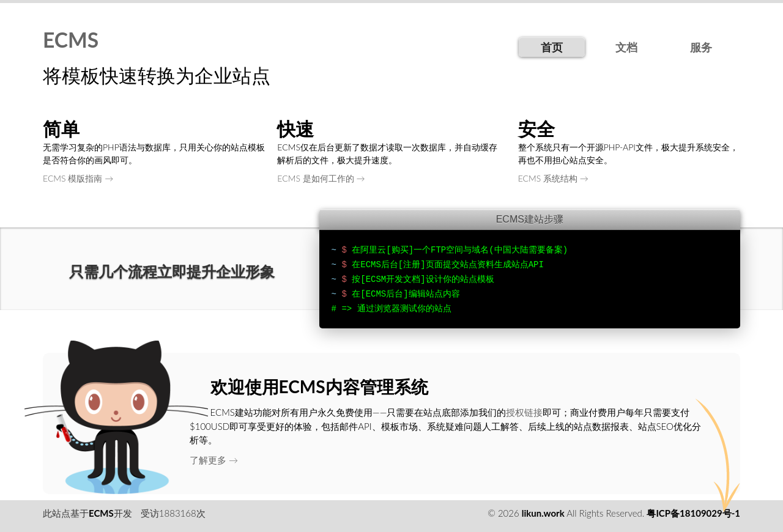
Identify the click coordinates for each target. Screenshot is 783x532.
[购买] (400, 250)
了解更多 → (214, 460)
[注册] (412, 265)
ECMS (71, 40)
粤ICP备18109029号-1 (693, 513)
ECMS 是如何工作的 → (321, 178)
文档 (626, 47)
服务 (701, 47)
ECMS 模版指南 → (78, 178)
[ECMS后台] (384, 294)
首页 (552, 47)
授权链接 (524, 412)
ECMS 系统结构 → (553, 178)
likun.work (543, 513)
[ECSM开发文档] (393, 279)
